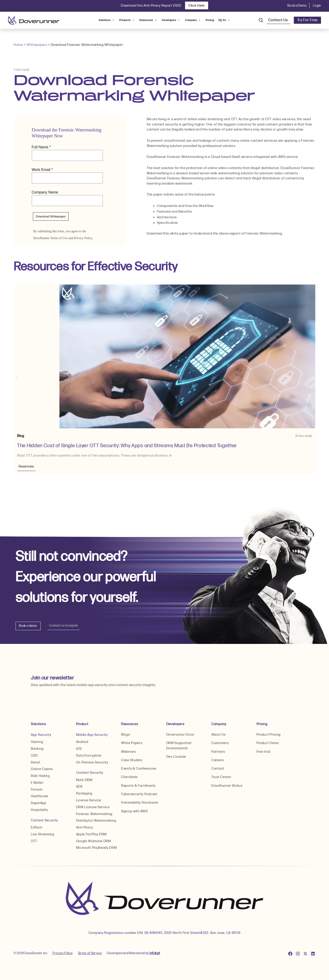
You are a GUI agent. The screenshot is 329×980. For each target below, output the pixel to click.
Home (18, 45)
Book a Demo (297, 6)
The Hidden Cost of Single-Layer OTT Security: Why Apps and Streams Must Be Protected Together (128, 446)
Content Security (44, 821)
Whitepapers (37, 45)
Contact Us (278, 20)
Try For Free (307, 20)
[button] (17, 378)
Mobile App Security (92, 735)
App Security (41, 735)
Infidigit (155, 954)
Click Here (197, 6)
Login (317, 6)
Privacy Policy (63, 954)
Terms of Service (90, 954)
